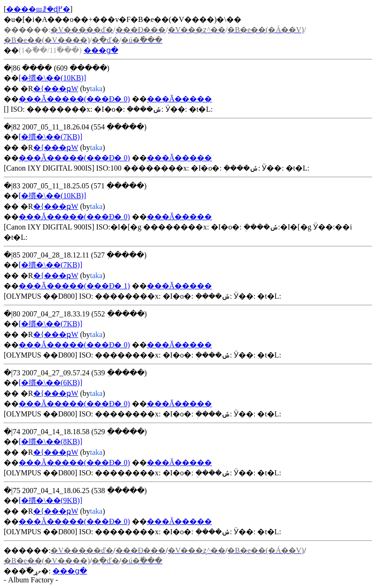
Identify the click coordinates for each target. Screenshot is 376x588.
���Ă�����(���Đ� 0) (74, 99)
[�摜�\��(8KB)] (51, 441)
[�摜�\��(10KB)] (52, 78)
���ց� (101, 50)
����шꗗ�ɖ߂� (38, 9)
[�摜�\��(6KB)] (51, 383)
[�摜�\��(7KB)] (51, 137)
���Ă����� (180, 99)
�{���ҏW (56, 89)
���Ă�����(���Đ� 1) (74, 286)
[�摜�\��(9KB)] (51, 500)
